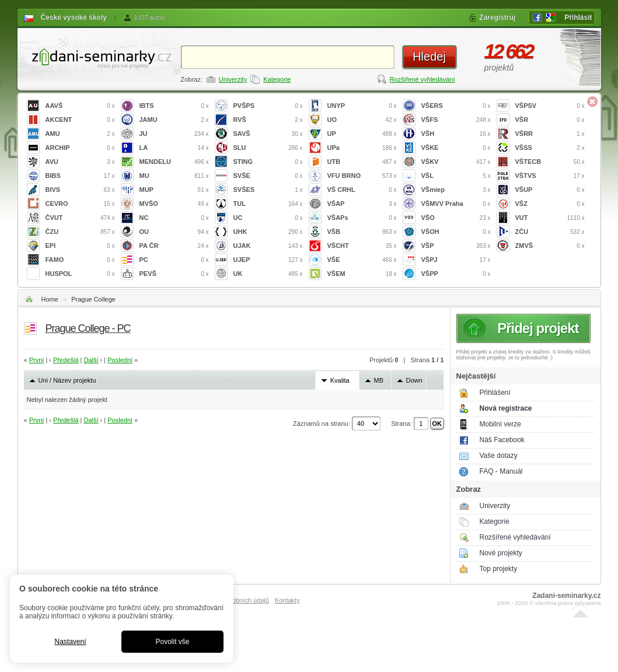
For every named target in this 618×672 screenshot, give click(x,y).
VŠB (362, 232)
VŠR (550, 120)
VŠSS (550, 148)
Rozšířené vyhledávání (423, 79)
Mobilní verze (500, 424)
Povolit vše (172, 642)
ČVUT (80, 218)
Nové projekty (501, 553)
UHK (268, 232)
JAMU (174, 120)
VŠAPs (362, 218)
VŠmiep (456, 190)
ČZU (80, 232)
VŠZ (550, 204)
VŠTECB (550, 162)
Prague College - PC (88, 328)
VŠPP (456, 274)
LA (174, 148)
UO (362, 120)
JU (174, 134)
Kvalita (340, 380)
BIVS (80, 190)
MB (379, 380)
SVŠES (268, 190)
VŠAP (362, 204)
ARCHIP (80, 148)
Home (50, 299)
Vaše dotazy (499, 456)
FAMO (80, 260)
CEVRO (80, 204)
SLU (268, 148)
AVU (80, 162)
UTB (362, 162)
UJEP (268, 260)
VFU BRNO (362, 176)
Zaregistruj (497, 17)
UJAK (268, 246)
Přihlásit (578, 17)
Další (91, 360)
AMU (80, 134)
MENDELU (174, 162)
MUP (174, 190)
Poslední (120, 360)
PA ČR (174, 246)
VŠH (456, 134)
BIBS (80, 176)
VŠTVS (550, 176)
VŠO (456, 218)
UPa (362, 148)
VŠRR (550, 134)
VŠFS (456, 120)
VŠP (456, 246)
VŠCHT (362, 246)
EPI (80, 246)
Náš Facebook (502, 440)
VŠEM (362, 274)
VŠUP (550, 190)
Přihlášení (495, 393)
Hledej (429, 57)
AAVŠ (80, 106)
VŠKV (456, 162)
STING (268, 162)
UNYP (362, 106)
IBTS (174, 106)
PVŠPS (268, 106)
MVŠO (174, 204)
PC (174, 260)
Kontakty (287, 600)
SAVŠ (268, 134)
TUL (268, 204)
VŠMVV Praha (456, 204)
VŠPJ (456, 260)
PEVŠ (174, 274)
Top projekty (499, 569)
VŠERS (456, 106)
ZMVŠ (550, 246)
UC (268, 218)
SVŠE (268, 176)
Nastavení (70, 642)
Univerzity (233, 79)
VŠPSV (550, 106)
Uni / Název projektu (67, 380)
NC (174, 218)
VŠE (362, 260)
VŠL (456, 176)
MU (174, 176)
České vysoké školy (74, 17)
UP (362, 134)
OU (174, 232)
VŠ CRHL (362, 190)
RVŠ (268, 120)
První (37, 360)
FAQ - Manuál (501, 471)
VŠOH (456, 232)
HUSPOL (80, 274)
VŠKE (456, 148)
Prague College (93, 299)
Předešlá (66, 360)
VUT (550, 218)
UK (268, 274)
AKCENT (80, 120)
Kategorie (277, 79)
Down (414, 380)
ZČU (550, 232)
